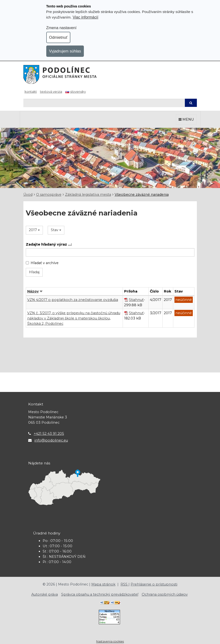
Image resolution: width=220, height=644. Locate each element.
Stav (56, 230)
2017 (34, 230)
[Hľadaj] (104, 103)
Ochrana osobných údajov (165, 594)
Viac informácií (85, 17)
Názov (33, 291)
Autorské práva (45, 594)
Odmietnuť (58, 37)
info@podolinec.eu (51, 440)
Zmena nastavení (61, 28)
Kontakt (31, 91)
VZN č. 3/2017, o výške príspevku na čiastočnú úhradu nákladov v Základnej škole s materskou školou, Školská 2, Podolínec (74, 318)
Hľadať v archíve (42, 263)
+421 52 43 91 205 (49, 434)
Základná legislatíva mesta (88, 195)
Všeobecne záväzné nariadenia (142, 195)
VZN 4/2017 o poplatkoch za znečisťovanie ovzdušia (73, 300)
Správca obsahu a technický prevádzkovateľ (100, 594)
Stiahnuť (136, 300)
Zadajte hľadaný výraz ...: (49, 244)
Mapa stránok (103, 584)
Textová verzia (51, 91)
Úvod (28, 195)
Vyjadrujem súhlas (65, 51)
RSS (124, 584)
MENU (186, 119)
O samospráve (49, 195)
